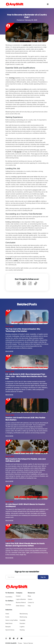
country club (27, 45)
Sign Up (43, 576)
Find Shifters (9, 596)
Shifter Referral (20, 605)
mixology (12, 78)
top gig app (18, 152)
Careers (30, 599)
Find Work (8, 604)
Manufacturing (24, 613)
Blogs (29, 595)
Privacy (20, 642)
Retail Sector (9, 623)
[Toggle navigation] (48, 4)
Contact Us (31, 602)
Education (22, 623)
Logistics (22, 626)
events (16, 260)
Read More (9, 351)
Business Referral (21, 602)
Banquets (8, 626)
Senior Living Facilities (12, 619)
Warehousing (23, 616)
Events (7, 616)
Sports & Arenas (10, 629)
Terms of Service (28, 642)
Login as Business (21, 599)
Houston (18, 595)
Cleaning (22, 629)
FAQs (29, 605)
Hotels (7, 613)
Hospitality (22, 619)
